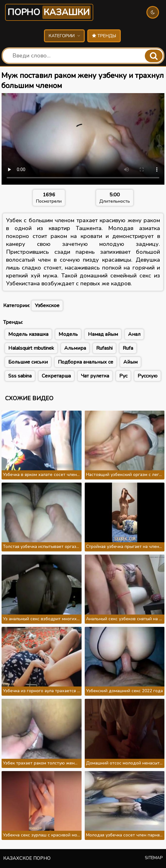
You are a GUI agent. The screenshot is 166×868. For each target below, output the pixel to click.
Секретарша (56, 376)
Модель (68, 334)
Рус (123, 376)
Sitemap (154, 858)
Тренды (104, 36)
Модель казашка (28, 334)
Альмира (75, 348)
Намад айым (103, 334)
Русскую (148, 376)
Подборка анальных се (86, 362)
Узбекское (47, 306)
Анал (134, 334)
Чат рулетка (95, 376)
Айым (130, 362)
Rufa (128, 348)
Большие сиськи (28, 362)
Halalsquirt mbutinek (31, 348)
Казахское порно (27, 858)
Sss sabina (20, 376)
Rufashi (104, 348)
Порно (49, 12)
